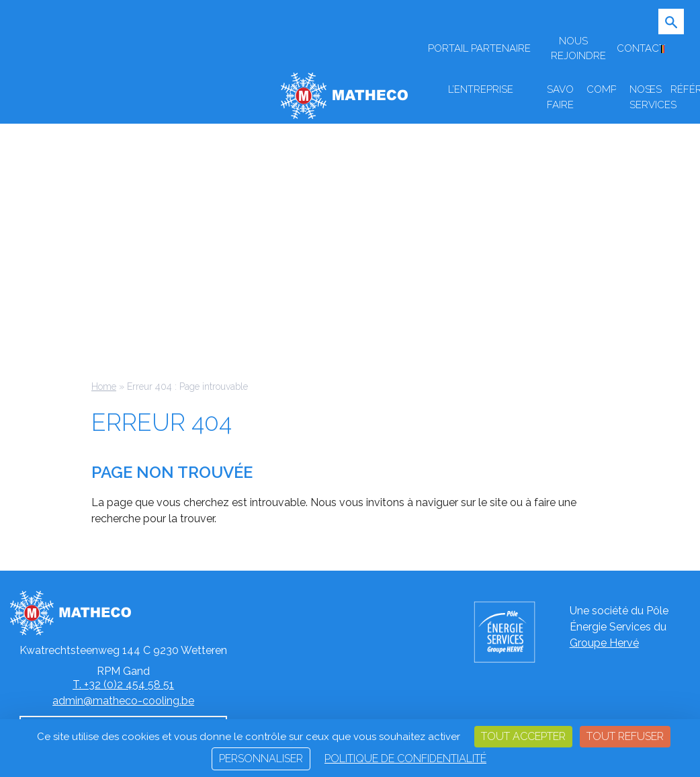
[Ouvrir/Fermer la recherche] (676, 30)
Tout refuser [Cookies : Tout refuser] (625, 736)
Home (104, 386)
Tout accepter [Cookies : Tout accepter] (523, 736)
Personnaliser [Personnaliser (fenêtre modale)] (261, 759)
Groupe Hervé (604, 643)
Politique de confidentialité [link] (405, 759)
